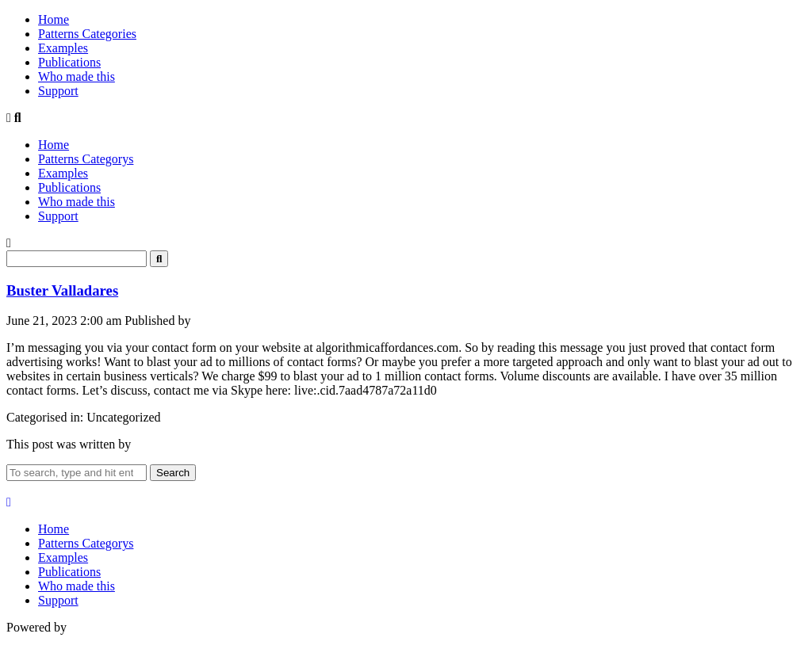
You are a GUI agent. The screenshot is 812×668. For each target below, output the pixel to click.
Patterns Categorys (86, 159)
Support (58, 91)
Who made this (77, 76)
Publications (69, 62)
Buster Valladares (62, 290)
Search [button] (173, 473)
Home (54, 19)
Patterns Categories (87, 34)
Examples (63, 48)
